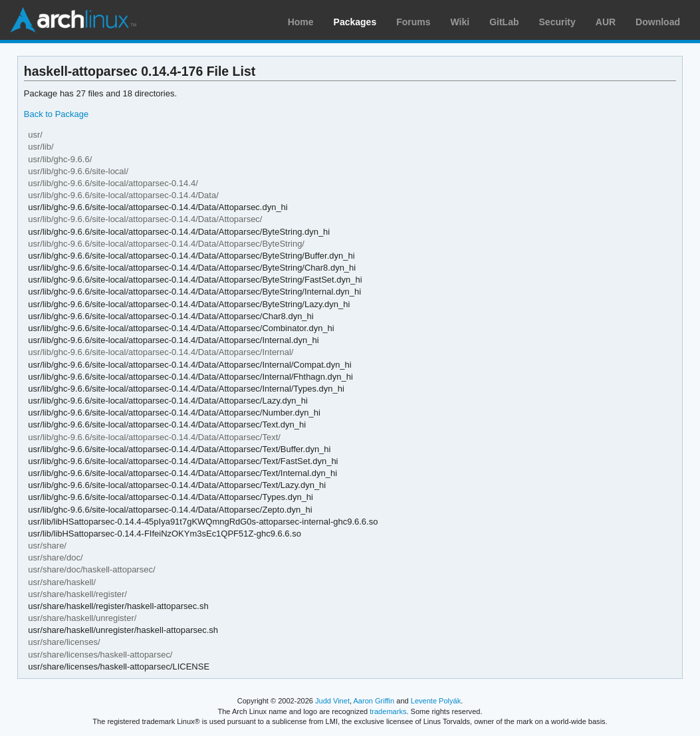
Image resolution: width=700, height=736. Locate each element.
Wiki (460, 22)
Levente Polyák (436, 701)
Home (301, 22)
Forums (413, 22)
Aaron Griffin (374, 701)
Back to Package (56, 114)
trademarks (388, 711)
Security (557, 22)
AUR (606, 22)
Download (658, 22)
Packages (355, 22)
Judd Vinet (332, 701)
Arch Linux (73, 20)
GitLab (504, 22)
